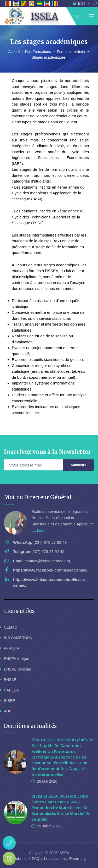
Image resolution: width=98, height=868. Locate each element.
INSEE (9, 701)
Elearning (77, 858)
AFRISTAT (13, 648)
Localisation (54, 858)
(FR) (77, 16)
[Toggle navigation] (91, 17)
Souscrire (78, 465)
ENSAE (10, 680)
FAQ (36, 858)
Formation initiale (71, 52)
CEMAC (11, 627)
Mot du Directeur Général (38, 497)
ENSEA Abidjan (17, 659)
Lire (40, 530)
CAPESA (11, 690)
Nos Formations (39, 52)
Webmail (20, 858)
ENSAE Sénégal (17, 669)
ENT (80, 3)
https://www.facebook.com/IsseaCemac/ (50, 570)
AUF (8, 711)
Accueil (14, 52)
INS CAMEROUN (18, 638)
